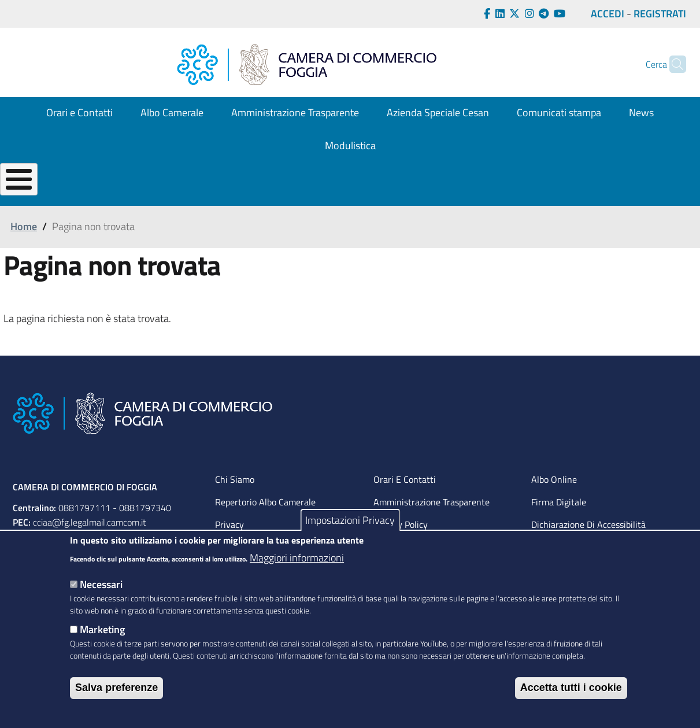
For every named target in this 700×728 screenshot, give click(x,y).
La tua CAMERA (40, 199)
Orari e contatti (405, 508)
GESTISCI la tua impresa (239, 199)
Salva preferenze (116, 688)
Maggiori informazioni (297, 558)
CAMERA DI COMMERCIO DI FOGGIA (85, 515)
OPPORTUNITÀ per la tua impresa (364, 199)
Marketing (102, 629)
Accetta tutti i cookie (571, 688)
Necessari (101, 584)
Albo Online (554, 508)
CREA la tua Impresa (132, 199)
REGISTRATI (660, 14)
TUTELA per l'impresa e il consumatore (517, 199)
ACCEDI (608, 14)
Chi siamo (235, 508)
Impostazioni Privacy (350, 520)
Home (24, 255)
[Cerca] (672, 64)
